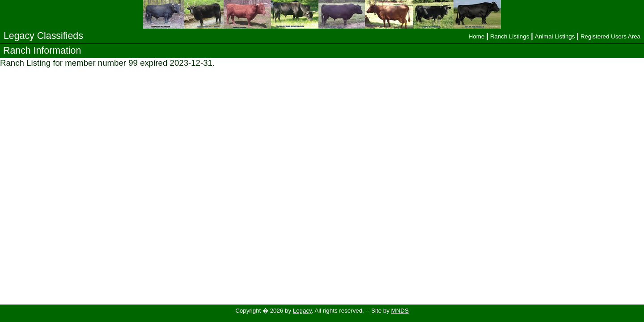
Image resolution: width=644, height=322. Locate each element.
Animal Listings (555, 36)
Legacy (302, 311)
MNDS (400, 311)
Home (477, 36)
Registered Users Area (610, 36)
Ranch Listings (510, 36)
